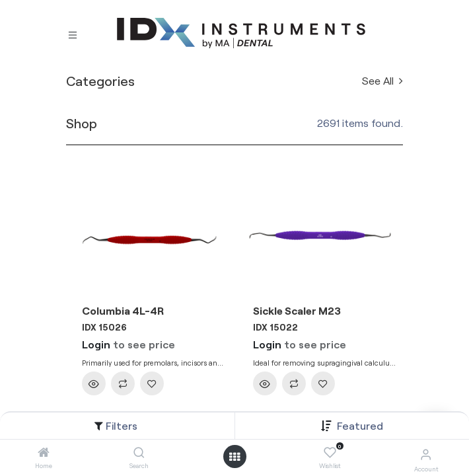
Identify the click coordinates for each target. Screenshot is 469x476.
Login (96, 344)
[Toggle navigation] (73, 34)
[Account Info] (426, 454)
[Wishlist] (330, 453)
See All (382, 80)
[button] (360, 425)
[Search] (139, 453)
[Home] (44, 453)
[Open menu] (234, 457)
